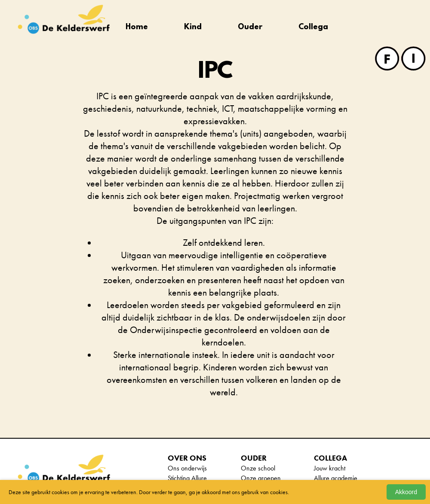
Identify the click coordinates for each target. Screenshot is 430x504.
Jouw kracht (330, 468)
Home (137, 27)
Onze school (258, 468)
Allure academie (336, 478)
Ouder (250, 27)
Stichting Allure (187, 478)
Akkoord (406, 492)
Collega (313, 27)
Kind (193, 27)
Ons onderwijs (187, 468)
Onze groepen (261, 478)
